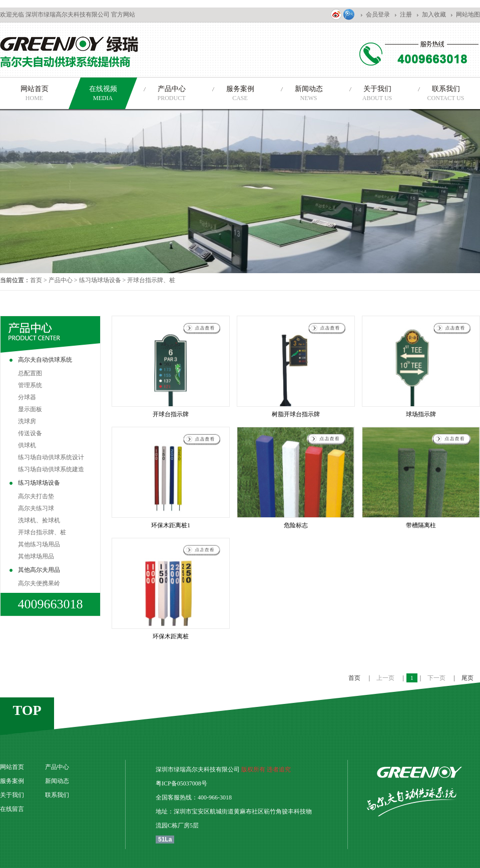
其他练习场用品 (39, 544)
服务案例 (12, 781)
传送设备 (30, 433)
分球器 (27, 397)
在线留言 (12, 809)
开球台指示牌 (171, 414)
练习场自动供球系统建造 (51, 469)
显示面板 (30, 409)
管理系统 (30, 385)
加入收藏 (434, 15)
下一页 (437, 678)
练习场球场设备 (100, 280)
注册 (406, 15)
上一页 (386, 678)
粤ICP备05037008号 (181, 783)
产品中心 (61, 280)
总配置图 (30, 373)
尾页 (467, 678)
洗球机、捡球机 (39, 520)
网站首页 (12, 767)
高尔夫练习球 (36, 508)
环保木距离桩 (171, 636)
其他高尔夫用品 (39, 570)
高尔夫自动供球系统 (45, 360)
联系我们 (57, 795)
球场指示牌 (421, 414)
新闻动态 (57, 781)
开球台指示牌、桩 (42, 532)
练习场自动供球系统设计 (51, 457)
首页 (36, 280)
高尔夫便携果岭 (39, 583)
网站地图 (468, 15)
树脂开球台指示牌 (296, 414)
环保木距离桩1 (171, 525)
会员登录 (378, 15)
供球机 (27, 445)
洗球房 (27, 421)
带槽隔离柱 (421, 525)
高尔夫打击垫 (36, 496)
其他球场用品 (36, 556)
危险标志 (296, 525)
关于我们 (12, 795)
